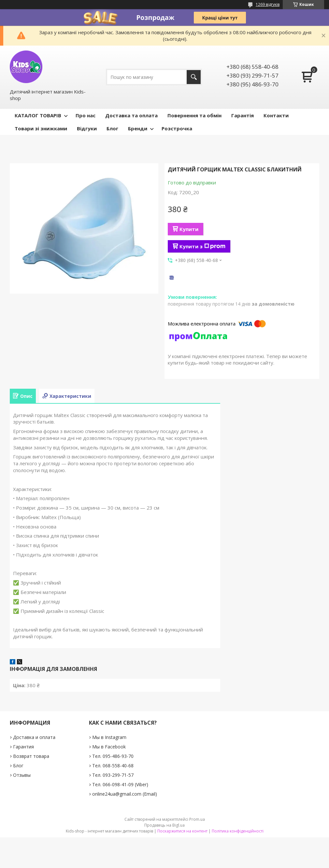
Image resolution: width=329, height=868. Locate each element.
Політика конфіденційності (238, 831)
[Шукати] (194, 77)
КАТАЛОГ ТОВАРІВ (38, 115)
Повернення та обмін (194, 115)
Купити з (202, 246)
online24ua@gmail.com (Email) (125, 794)
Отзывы (22, 775)
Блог (112, 128)
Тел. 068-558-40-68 (113, 766)
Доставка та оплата (131, 115)
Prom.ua (197, 819)
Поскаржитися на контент (182, 831)
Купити (189, 229)
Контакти (276, 115)
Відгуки (87, 128)
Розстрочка (177, 128)
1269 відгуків (268, 4)
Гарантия (23, 747)
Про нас (86, 115)
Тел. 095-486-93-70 (113, 756)
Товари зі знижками (41, 128)
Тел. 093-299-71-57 (113, 775)
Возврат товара (31, 756)
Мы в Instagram (109, 737)
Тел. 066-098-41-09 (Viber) (120, 784)
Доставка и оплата (34, 737)
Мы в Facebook (109, 747)
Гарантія (243, 115)
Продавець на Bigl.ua (164, 825)
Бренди (138, 128)
